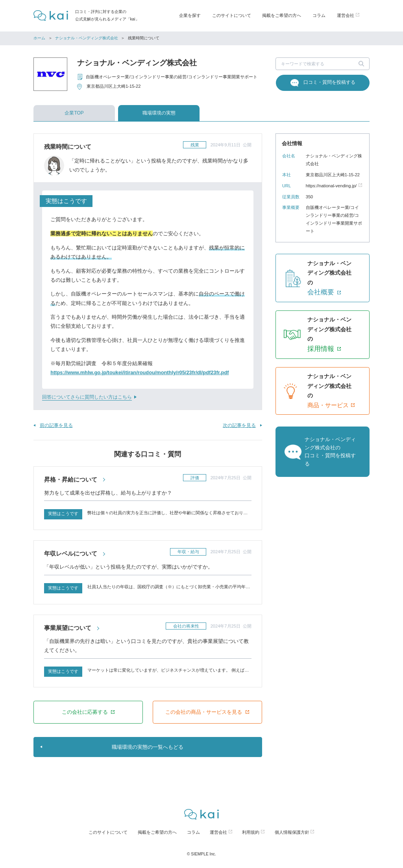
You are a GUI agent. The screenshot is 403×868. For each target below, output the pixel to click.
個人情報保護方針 (292, 832)
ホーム (39, 38)
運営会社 (218, 832)
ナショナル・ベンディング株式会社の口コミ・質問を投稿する (330, 451)
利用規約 (251, 832)
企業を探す (190, 15)
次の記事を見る (239, 425)
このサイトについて (232, 15)
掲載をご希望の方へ (282, 15)
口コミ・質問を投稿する (329, 82)
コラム (319, 15)
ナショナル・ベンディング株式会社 (87, 38)
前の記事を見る (56, 425)
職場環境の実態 (159, 113)
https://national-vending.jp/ (331, 186)
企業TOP (74, 113)
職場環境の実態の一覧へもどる (148, 747)
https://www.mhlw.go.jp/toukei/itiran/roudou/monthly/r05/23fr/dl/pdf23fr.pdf (140, 372)
